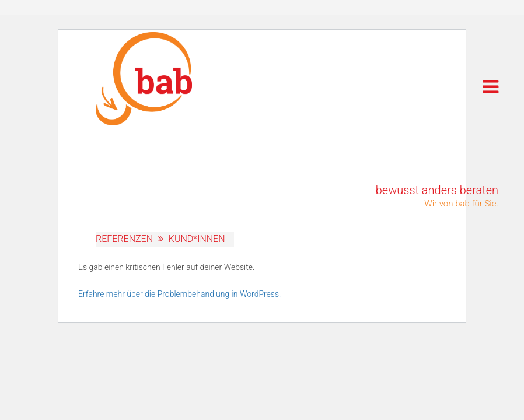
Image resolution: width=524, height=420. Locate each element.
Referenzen (124, 239)
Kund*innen (197, 239)
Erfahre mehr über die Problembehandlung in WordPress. (179, 294)
